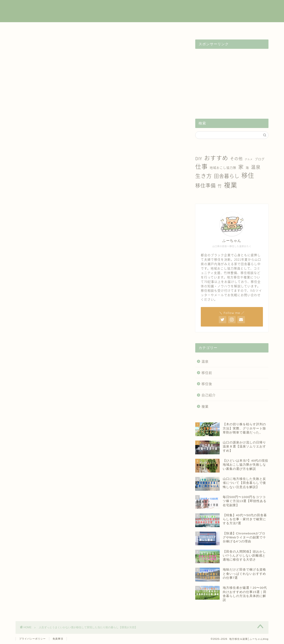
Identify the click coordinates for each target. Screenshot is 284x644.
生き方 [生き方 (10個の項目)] (204, 176)
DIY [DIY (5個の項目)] (199, 158)
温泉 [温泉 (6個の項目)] (256, 167)
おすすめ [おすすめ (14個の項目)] (216, 158)
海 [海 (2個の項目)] (247, 167)
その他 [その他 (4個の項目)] (236, 159)
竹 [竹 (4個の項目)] (220, 186)
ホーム (34, 28)
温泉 (178, 28)
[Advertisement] (232, 80)
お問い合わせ (250, 28)
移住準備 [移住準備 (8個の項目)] (205, 185)
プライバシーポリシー (32, 639)
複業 (70, 28)
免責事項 (58, 639)
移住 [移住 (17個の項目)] (248, 175)
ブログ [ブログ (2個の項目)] (260, 159)
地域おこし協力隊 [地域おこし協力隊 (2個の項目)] (223, 167)
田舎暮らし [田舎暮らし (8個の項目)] (227, 176)
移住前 (106, 28)
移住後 (142, 28)
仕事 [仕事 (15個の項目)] (201, 166)
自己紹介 (214, 28)
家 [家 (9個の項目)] (241, 167)
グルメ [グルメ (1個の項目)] (249, 159)
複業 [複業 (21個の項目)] (231, 185)
